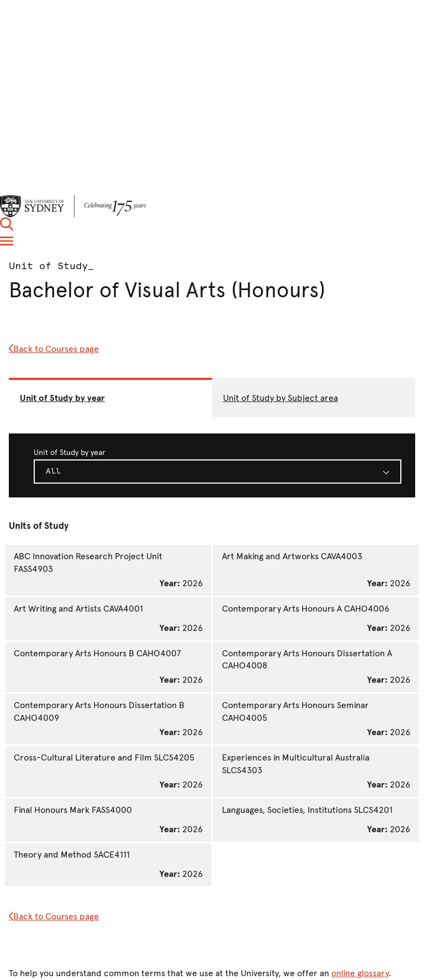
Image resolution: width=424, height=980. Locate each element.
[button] (7, 227)
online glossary (360, 973)
